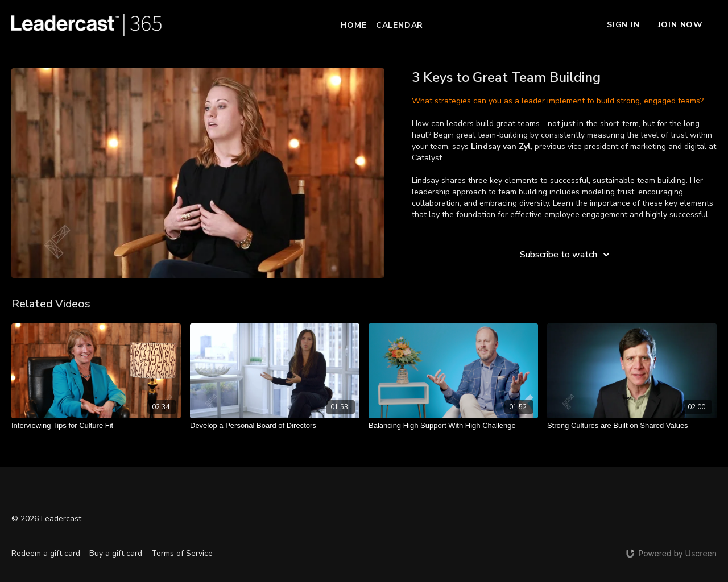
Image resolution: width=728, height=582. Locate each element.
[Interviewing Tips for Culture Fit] (96, 426)
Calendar (400, 25)
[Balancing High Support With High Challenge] (453, 426)
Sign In (623, 25)
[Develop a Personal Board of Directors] (275, 426)
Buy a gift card (116, 553)
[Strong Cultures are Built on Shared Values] (632, 426)
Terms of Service (182, 553)
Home (354, 25)
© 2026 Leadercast (46, 519)
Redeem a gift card (46, 553)
